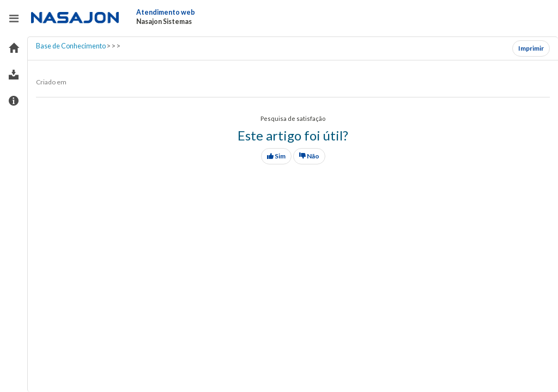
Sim (276, 156)
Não (309, 156)
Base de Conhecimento (71, 46)
